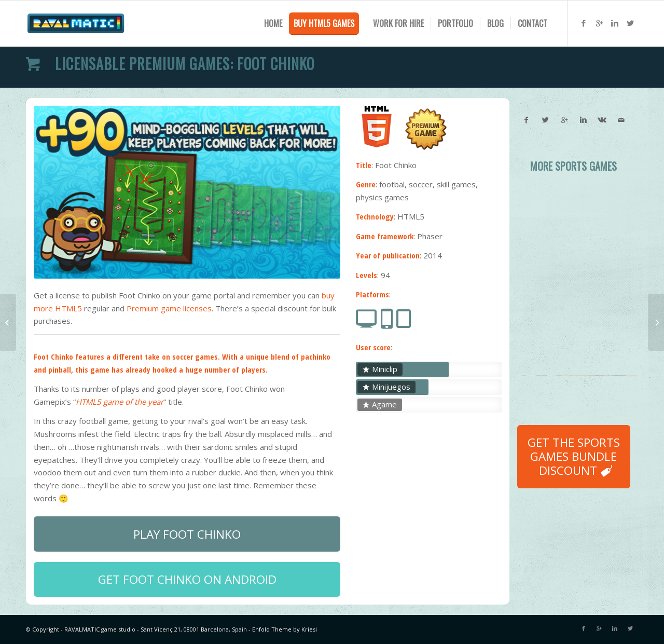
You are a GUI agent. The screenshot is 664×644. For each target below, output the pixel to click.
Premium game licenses (169, 308)
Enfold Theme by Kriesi (285, 629)
